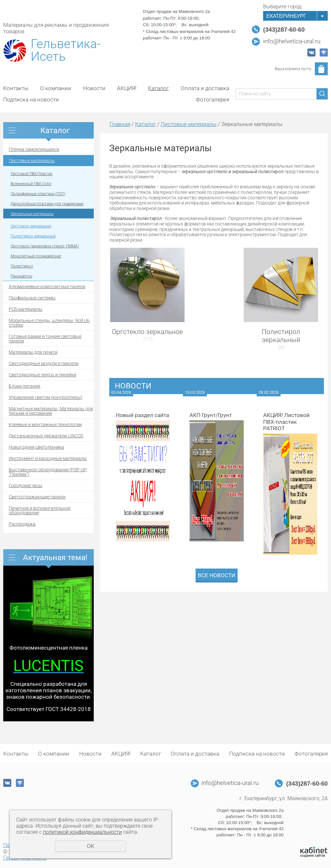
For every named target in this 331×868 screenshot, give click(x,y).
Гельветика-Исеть (66, 50)
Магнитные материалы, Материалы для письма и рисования (51, 411)
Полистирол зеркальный (33, 236)
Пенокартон (21, 276)
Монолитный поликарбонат (36, 256)
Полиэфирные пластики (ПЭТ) (38, 194)
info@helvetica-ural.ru (292, 41)
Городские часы (26, 486)
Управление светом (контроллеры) (46, 397)
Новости (94, 88)
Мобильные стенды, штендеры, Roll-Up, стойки (50, 323)
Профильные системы (32, 298)
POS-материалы (26, 309)
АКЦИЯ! (127, 88)
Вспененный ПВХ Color (31, 184)
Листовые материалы (32, 161)
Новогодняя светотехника (36, 447)
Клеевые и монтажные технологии (45, 424)
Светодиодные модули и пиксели (44, 363)
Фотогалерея (213, 99)
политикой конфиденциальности (82, 832)
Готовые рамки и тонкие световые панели (45, 339)
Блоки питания (25, 386)
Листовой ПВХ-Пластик (32, 174)
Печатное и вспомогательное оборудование (40, 510)
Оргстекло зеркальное (31, 226)
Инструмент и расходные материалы (48, 458)
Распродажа (22, 524)
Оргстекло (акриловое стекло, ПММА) (45, 246)
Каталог (158, 88)
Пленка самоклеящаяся (34, 149)
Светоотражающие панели (37, 497)
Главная (120, 124)
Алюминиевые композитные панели (47, 287)
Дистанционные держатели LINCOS (46, 436)
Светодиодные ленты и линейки (43, 375)
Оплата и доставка (205, 88)
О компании (56, 88)
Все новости (217, 575)
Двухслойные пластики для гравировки (47, 204)
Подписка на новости (31, 99)
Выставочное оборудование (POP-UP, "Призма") (48, 472)
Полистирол (22, 266)
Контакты (16, 88)
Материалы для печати (33, 352)
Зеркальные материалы (32, 214)
